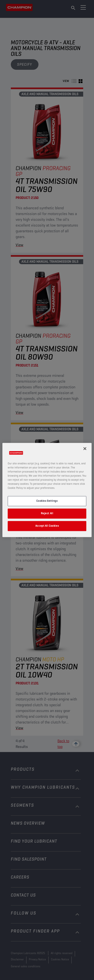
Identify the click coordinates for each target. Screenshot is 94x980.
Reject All (47, 513)
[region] (47, 490)
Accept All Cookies (47, 526)
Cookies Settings (47, 501)
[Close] (85, 449)
